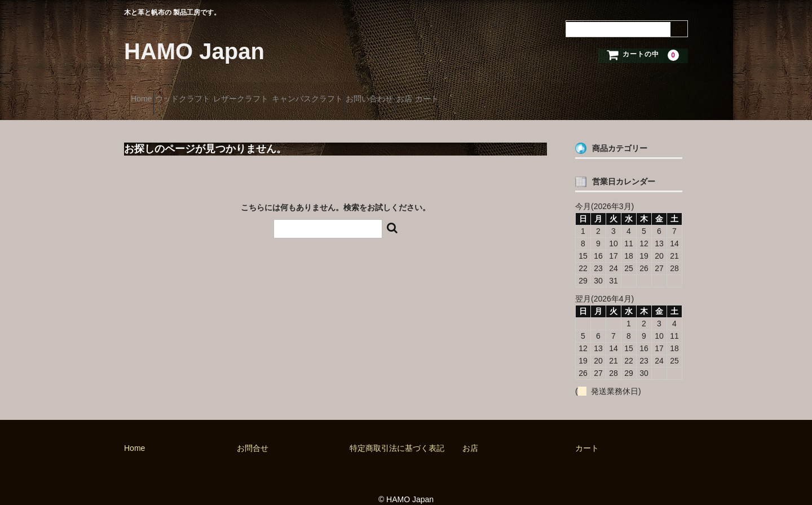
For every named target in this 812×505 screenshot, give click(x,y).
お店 (509, 94)
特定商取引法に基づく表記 (397, 434)
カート (552, 94)
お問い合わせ (454, 94)
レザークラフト (286, 94)
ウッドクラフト (208, 94)
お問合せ (253, 434)
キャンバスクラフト (372, 94)
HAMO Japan (194, 51)
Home (146, 94)
